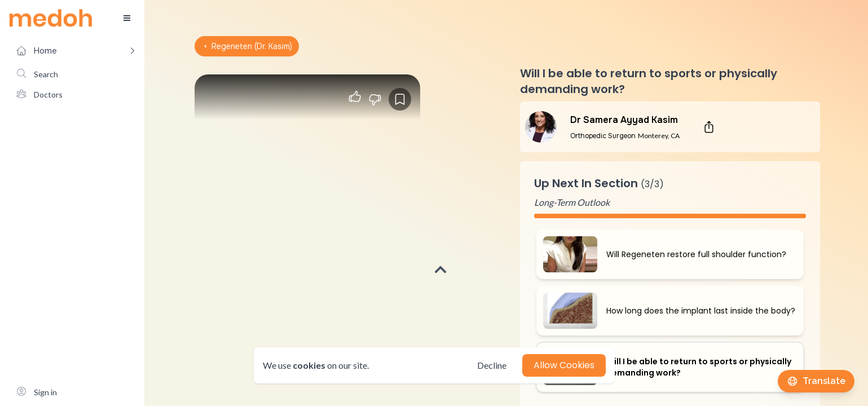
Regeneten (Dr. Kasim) (247, 46)
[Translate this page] (816, 381)
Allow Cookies (564, 365)
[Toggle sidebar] (127, 18)
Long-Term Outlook (572, 202)
